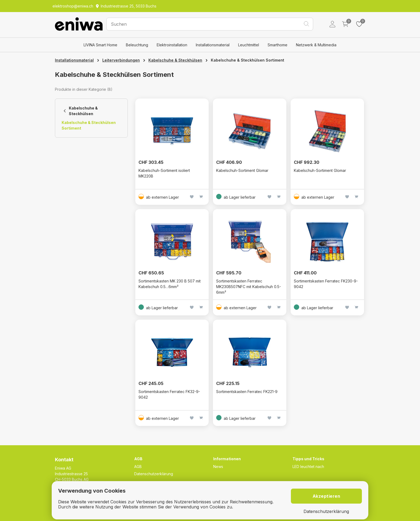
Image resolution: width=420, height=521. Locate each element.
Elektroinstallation (172, 45)
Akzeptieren (327, 496)
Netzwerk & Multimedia (316, 45)
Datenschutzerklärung (154, 474)
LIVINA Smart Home (100, 45)
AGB (138, 467)
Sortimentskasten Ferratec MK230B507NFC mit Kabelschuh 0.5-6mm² (249, 287)
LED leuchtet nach (308, 467)
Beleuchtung (137, 45)
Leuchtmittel (249, 45)
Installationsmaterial (213, 45)
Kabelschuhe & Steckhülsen (175, 60)
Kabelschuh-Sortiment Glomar (242, 170)
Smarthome (277, 45)
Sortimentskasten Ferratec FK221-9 (247, 392)
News (218, 467)
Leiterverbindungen (121, 60)
